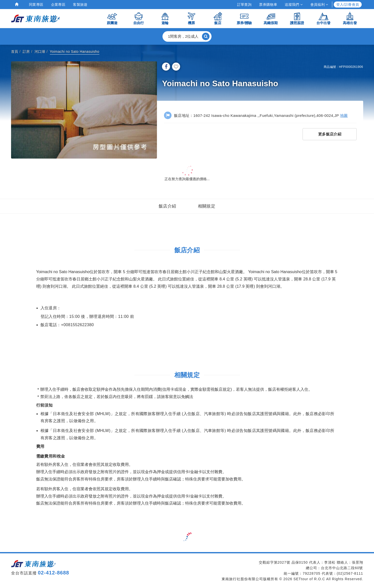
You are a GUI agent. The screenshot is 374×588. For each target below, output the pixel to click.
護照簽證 (297, 18)
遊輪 (165, 18)
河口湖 (40, 52)
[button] (187, 36)
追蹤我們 (294, 5)
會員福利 (319, 5)
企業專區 (58, 5)
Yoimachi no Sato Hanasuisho (75, 52)
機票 (191, 18)
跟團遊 (112, 18)
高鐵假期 (271, 18)
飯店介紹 (168, 206)
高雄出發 (350, 18)
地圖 (344, 115)
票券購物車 (268, 5)
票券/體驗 (244, 18)
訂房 (26, 52)
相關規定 (207, 206)
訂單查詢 (244, 5)
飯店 (218, 18)
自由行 (139, 18)
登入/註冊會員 (348, 5)
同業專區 (36, 5)
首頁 (15, 52)
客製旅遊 (80, 5)
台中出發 (323, 18)
